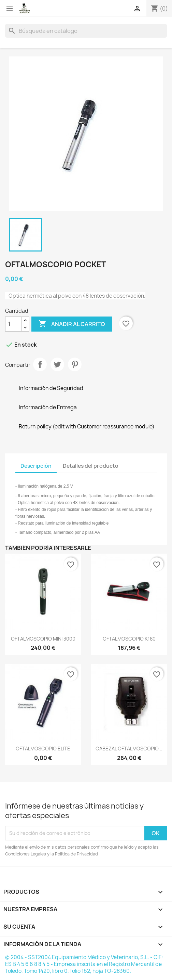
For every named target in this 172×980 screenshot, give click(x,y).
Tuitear (57, 364)
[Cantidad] (13, 324)
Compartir (40, 364)
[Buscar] (86, 31)
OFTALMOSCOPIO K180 (129, 639)
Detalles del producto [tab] (91, 466)
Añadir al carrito (72, 324)
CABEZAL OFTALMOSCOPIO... (129, 749)
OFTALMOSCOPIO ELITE (43, 749)
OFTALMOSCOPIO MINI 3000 (43, 639)
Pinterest (75, 364)
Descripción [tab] (36, 466)
